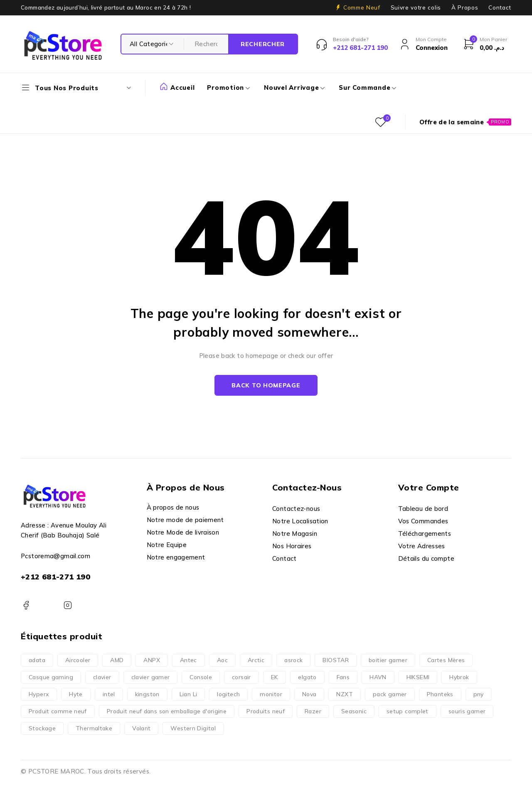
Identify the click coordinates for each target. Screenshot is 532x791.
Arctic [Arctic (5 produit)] (256, 660)
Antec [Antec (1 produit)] (188, 660)
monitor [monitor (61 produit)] (271, 694)
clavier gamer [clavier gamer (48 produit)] (151, 677)
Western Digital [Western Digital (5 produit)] (193, 728)
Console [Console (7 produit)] (201, 677)
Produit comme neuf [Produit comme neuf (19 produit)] (58, 711)
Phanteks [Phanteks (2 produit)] (440, 694)
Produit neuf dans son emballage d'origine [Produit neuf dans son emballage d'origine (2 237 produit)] (167, 711)
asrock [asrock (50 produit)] (293, 660)
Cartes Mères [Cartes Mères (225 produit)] (446, 660)
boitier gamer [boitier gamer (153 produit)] (388, 660)
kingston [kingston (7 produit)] (147, 694)
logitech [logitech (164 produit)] (228, 694)
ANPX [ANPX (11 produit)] (152, 660)
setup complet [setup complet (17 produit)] (408, 711)
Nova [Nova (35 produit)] (309, 694)
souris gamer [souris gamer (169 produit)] (467, 711)
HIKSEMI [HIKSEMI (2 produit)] (418, 677)
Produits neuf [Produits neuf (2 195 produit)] (266, 711)
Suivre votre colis (416, 7)
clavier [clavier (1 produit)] (102, 677)
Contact (500, 7)
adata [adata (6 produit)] (37, 660)
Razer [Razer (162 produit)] (313, 711)
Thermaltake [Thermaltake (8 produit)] (94, 728)
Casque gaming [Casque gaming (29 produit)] (51, 677)
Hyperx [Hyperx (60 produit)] (39, 694)
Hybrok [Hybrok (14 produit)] (459, 677)
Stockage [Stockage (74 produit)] (42, 728)
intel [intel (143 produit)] (109, 694)
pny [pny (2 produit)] (479, 694)
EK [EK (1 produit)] (275, 677)
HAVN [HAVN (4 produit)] (378, 677)
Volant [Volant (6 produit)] (141, 728)
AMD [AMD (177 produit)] (117, 660)
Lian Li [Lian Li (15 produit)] (188, 694)
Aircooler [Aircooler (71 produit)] (78, 660)
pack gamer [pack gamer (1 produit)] (390, 694)
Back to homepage (266, 385)
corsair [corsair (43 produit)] (241, 677)
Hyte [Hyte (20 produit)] (76, 694)
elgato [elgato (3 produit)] (307, 677)
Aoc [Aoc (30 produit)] (222, 660)
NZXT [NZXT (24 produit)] (345, 694)
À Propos (465, 7)
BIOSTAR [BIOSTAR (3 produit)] (336, 660)
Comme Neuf (362, 7)
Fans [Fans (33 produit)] (343, 677)
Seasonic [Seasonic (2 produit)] (354, 711)
